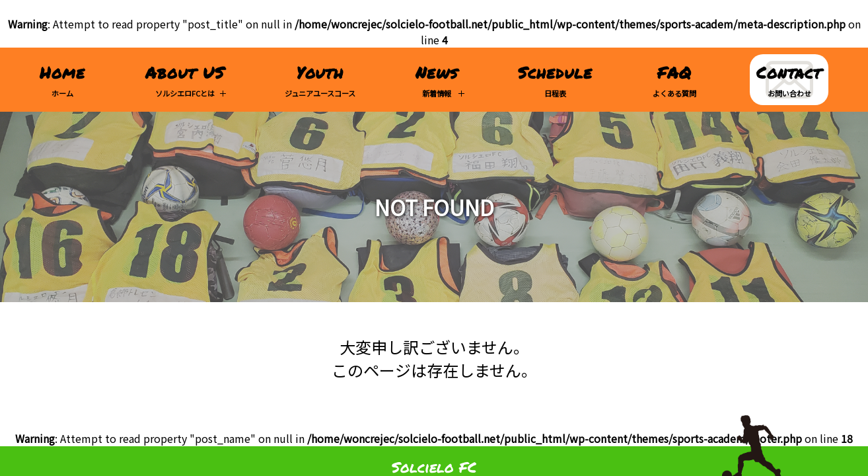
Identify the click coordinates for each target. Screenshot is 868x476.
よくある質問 (674, 80)
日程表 (555, 80)
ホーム (62, 80)
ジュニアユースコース (320, 80)
